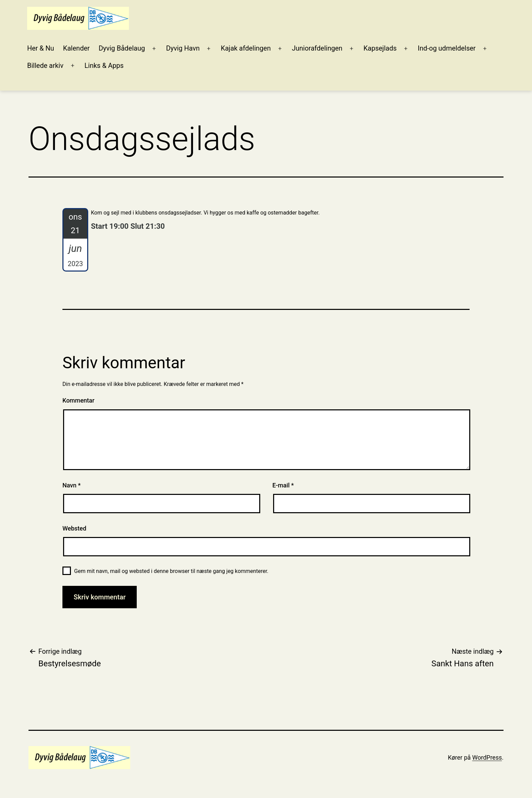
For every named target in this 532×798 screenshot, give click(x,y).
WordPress (487, 757)
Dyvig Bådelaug (122, 48)
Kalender (77, 48)
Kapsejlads (380, 48)
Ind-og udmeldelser (447, 48)
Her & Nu (41, 48)
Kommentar (78, 400)
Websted (74, 528)
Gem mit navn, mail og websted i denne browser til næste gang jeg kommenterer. (171, 571)
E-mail (283, 485)
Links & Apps (104, 66)
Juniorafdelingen (317, 48)
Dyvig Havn (183, 48)
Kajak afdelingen (246, 48)
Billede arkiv (45, 66)
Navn (72, 485)
